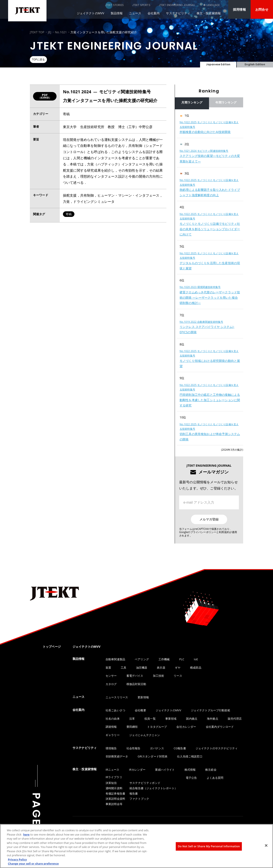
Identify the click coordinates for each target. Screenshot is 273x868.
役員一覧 (150, 719)
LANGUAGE (213, 5)
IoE (196, 659)
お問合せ (262, 9)
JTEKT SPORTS (120, 5)
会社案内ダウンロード (220, 727)
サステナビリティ (178, 13)
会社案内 (154, 13)
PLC (182, 659)
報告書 (134, 793)
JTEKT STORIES (93, 5)
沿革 (132, 719)
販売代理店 (235, 719)
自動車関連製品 (115, 659)
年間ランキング (226, 102)
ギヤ (178, 668)
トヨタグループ (157, 727)
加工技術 (159, 676)
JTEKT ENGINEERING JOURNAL (155, 5)
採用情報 (239, 9)
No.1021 (61, 32)
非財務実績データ (117, 756)
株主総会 (211, 770)
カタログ (111, 684)
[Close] (266, 846)
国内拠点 (192, 719)
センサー (111, 676)
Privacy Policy (17, 859)
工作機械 (164, 659)
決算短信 (111, 783)
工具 (123, 668)
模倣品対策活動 (136, 684)
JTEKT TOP (37, 32)
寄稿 (69, 214)
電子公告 (191, 778)
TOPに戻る (42, 60)
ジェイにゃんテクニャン (145, 735)
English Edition (255, 62)
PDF (45, 96)
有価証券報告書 (115, 793)
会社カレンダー (186, 727)
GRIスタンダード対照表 (152, 756)
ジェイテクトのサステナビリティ (217, 748)
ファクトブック (139, 799)
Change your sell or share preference (33, 864)
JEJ (50, 32)
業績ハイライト (165, 770)
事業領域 (171, 719)
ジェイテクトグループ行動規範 (211, 710)
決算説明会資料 (115, 799)
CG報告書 (180, 748)
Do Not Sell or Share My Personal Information (209, 846)
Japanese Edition (218, 62)
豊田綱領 (132, 727)
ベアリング (142, 659)
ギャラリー (113, 735)
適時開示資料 (114, 788)
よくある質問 (215, 778)
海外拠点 (213, 719)
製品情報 (117, 13)
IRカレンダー (137, 770)
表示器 (161, 668)
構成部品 (196, 668)
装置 (108, 668)
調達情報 (111, 727)
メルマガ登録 (209, 519)
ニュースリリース (117, 697)
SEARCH (190, 5)
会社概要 (140, 710)
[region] (209, 277)
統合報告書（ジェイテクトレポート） (153, 788)
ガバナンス (157, 748)
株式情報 (190, 770)
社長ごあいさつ (115, 710)
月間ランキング (192, 102)
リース (178, 676)
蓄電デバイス (135, 676)
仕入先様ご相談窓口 (190, 756)
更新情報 (143, 697)
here (26, 834)
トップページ (52, 647)
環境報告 (111, 748)
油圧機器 (142, 668)
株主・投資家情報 (209, 13)
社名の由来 (113, 719)
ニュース (135, 13)
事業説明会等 (114, 804)
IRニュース (113, 770)
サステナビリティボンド (145, 783)
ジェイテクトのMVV (91, 13)
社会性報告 (134, 748)
